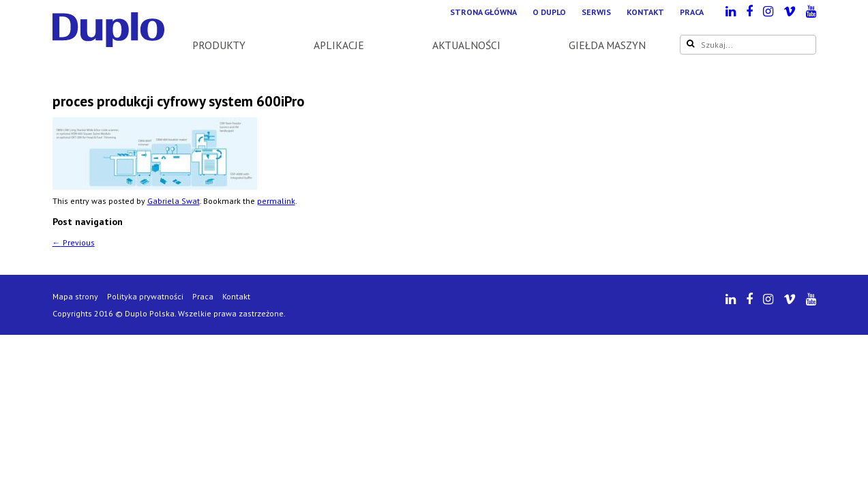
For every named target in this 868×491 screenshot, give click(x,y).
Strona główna (483, 12)
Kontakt (645, 12)
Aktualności (466, 45)
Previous (74, 242)
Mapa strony (75, 296)
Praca (692, 12)
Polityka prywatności (145, 296)
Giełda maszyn (607, 45)
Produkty (219, 45)
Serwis (596, 12)
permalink (276, 201)
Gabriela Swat (174, 201)
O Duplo (549, 12)
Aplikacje (339, 45)
